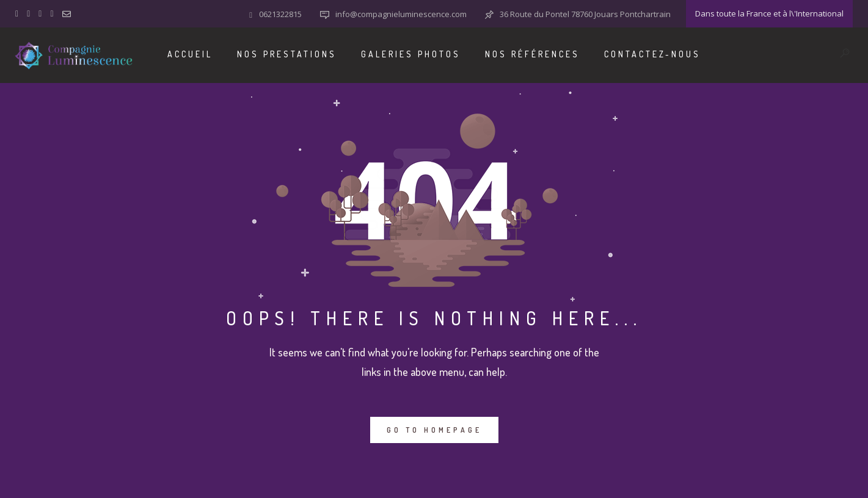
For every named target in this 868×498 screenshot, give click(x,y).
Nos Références (532, 54)
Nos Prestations (287, 54)
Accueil (190, 54)
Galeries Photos (411, 54)
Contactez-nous (652, 54)
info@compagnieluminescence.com (401, 14)
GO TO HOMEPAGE (434, 430)
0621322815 (280, 14)
